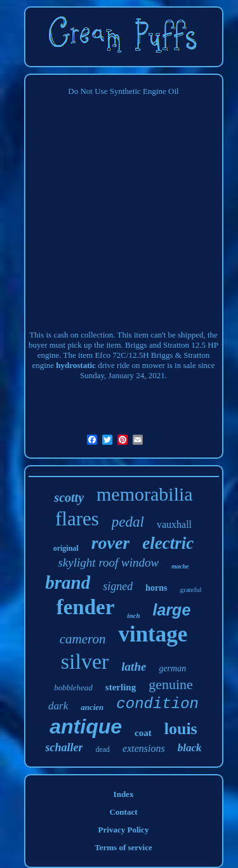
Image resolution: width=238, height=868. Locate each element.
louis (181, 729)
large (172, 610)
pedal (128, 522)
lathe (134, 667)
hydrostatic (76, 365)
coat (143, 733)
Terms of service (123, 847)
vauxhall (174, 524)
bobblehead (73, 687)
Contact (123, 812)
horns (156, 588)
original (66, 548)
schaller (64, 747)
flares (77, 519)
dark (58, 706)
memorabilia (145, 494)
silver (85, 661)
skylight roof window (109, 562)
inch (133, 615)
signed (118, 586)
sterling (121, 687)
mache (180, 566)
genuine (171, 684)
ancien (92, 707)
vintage (153, 634)
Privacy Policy (124, 830)
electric (168, 543)
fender (86, 607)
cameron (83, 639)
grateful (190, 589)
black (190, 748)
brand (68, 582)
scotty (69, 497)
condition (157, 704)
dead (102, 749)
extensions (144, 748)
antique (86, 727)
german (172, 668)
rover (111, 543)
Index (124, 794)
